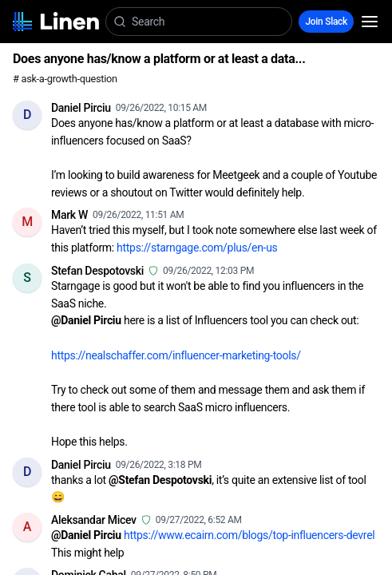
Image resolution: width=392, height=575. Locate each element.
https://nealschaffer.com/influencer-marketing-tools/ (176, 355)
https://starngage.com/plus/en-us (197, 248)
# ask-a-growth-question (65, 79)
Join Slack (326, 22)
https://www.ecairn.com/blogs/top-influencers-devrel (249, 535)
